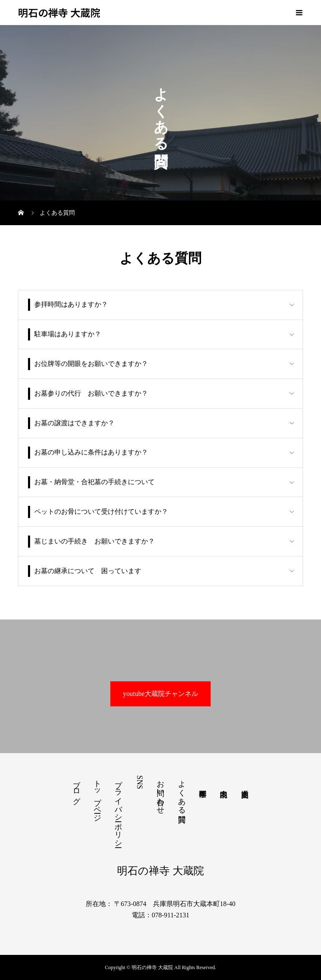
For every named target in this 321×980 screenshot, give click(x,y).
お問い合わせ (160, 793)
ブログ (76, 788)
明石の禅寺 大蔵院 (59, 13)
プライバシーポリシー (118, 810)
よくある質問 (182, 793)
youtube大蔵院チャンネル (160, 694)
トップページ (97, 797)
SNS (140, 782)
